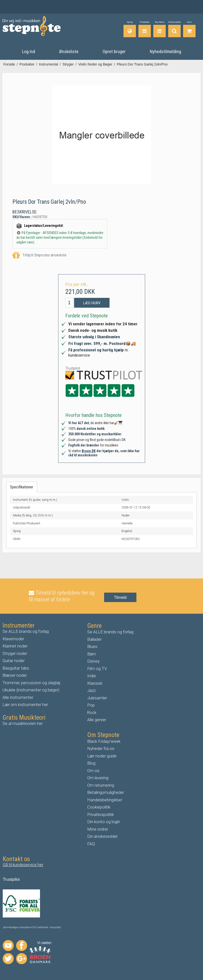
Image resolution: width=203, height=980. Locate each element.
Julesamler (97, 698)
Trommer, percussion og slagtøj (31, 682)
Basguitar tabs (16, 668)
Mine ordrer (98, 829)
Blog (91, 763)
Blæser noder (15, 675)
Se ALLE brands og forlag (26, 631)
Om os (93, 770)
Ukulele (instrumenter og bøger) (31, 690)
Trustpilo (11, 879)
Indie (92, 676)
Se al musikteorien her (23, 723)
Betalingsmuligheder (106, 792)
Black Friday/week (104, 741)
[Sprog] (130, 29)
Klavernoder (13, 639)
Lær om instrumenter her (25, 705)
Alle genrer (97, 720)
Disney (93, 661)
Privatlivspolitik (101, 814)
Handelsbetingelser (105, 800)
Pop (91, 705)
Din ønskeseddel (102, 836)
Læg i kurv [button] (92, 303)
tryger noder (16, 653)
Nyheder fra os (101, 748)
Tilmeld (120, 597)
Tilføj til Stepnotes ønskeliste (39, 255)
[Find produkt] (174, 29)
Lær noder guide (102, 756)
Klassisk (95, 683)
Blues (92, 646)
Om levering (98, 778)
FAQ (91, 844)
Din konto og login (104, 822)
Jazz (91, 690)
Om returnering (101, 785)
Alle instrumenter (18, 697)
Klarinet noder (15, 646)
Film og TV (97, 668)
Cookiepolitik (99, 807)
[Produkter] (145, 29)
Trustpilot (73, 368)
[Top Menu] (160, 29)
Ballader (94, 639)
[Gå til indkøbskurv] (189, 29)
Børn (92, 654)
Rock (92, 712)
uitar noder (15, 661)
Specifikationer (22, 487)
